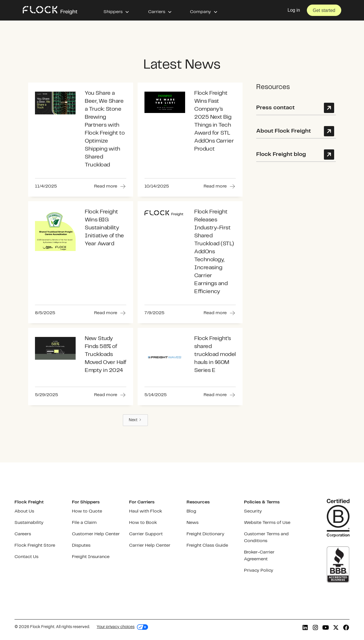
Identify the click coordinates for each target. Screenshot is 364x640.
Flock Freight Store (35, 545)
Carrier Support (146, 534)
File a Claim (84, 523)
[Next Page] (135, 420)
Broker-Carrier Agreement (259, 556)
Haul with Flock (146, 511)
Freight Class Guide (207, 545)
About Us (24, 511)
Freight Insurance (91, 557)
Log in (294, 10)
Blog (191, 511)
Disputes (81, 545)
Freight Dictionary (205, 534)
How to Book (143, 523)
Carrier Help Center (150, 545)
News (193, 523)
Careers (23, 534)
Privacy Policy (259, 570)
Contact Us (26, 557)
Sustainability (29, 523)
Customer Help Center (96, 534)
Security (253, 511)
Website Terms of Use (267, 523)
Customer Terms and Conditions (266, 537)
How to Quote (87, 511)
